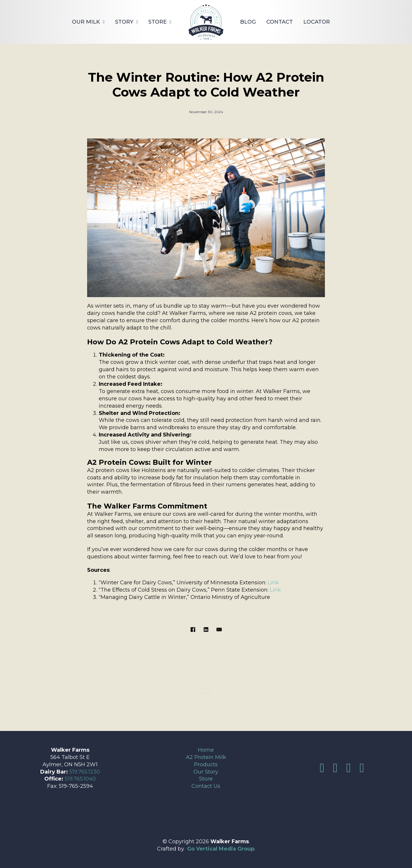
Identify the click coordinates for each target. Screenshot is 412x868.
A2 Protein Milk (206, 757)
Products (206, 764)
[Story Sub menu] (137, 22)
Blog (248, 22)
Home (206, 750)
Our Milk (86, 22)
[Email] (219, 629)
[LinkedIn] (206, 629)
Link (273, 583)
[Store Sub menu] (170, 22)
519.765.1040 (80, 779)
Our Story (206, 772)
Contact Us (206, 786)
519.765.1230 (85, 772)
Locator (317, 22)
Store (157, 22)
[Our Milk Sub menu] (104, 22)
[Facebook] (193, 629)
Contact (280, 22)
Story (124, 22)
